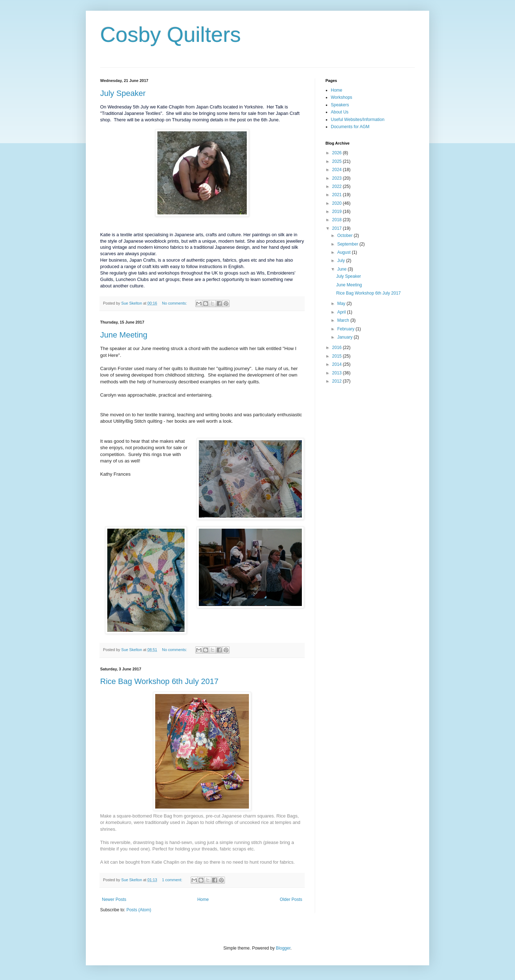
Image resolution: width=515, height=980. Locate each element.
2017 (338, 228)
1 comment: (173, 880)
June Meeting (124, 335)
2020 (338, 203)
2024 (338, 170)
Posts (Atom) (139, 910)
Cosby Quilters (170, 35)
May (342, 304)
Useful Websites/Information (358, 120)
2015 (338, 356)
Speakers (340, 105)
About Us (340, 112)
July (342, 261)
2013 (338, 373)
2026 (338, 153)
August (345, 252)
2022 (338, 186)
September (348, 244)
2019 (338, 212)
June (342, 269)
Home (203, 899)
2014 (338, 364)
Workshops (342, 97)
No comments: (175, 303)
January (345, 337)
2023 (338, 178)
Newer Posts (114, 899)
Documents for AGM (350, 127)
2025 (338, 161)
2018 (338, 220)
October (345, 236)
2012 (338, 381)
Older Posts (291, 899)
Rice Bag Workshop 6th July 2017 (159, 681)
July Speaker (123, 93)
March (344, 320)
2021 (338, 195)
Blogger (283, 948)
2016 (338, 348)
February (346, 329)
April (342, 312)
